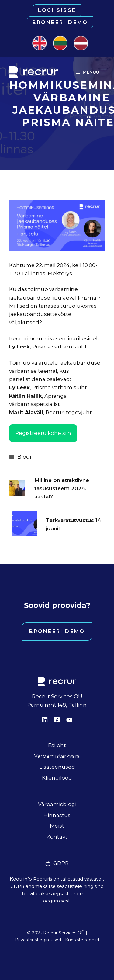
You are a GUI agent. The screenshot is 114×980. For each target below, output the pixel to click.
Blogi (24, 457)
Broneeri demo (60, 22)
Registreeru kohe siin (43, 433)
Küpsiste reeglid (82, 940)
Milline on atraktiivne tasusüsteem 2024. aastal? (62, 488)
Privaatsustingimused (38, 940)
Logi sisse (57, 10)
